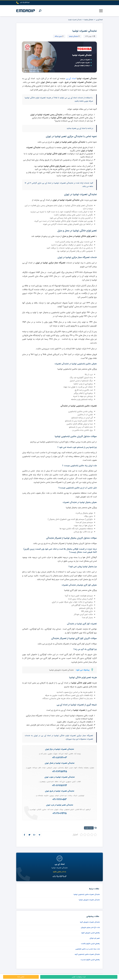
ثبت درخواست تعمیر (79, 977)
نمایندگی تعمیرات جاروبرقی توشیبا (62, 670)
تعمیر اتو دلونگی (95, 938)
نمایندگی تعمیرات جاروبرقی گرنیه (90, 922)
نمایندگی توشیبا (89, 20)
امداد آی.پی (71, 79)
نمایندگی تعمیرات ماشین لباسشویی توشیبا (87, 894)
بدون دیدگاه (58, 36)
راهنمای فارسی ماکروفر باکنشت (90, 944)
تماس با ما (21, 977)
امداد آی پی (99, 20)
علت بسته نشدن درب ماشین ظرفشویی (88, 949)
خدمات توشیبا (89, 828)
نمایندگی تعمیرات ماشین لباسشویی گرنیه (87, 954)
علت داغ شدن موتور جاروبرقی (90, 927)
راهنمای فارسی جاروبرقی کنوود (90, 933)
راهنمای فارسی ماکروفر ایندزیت (90, 960)
